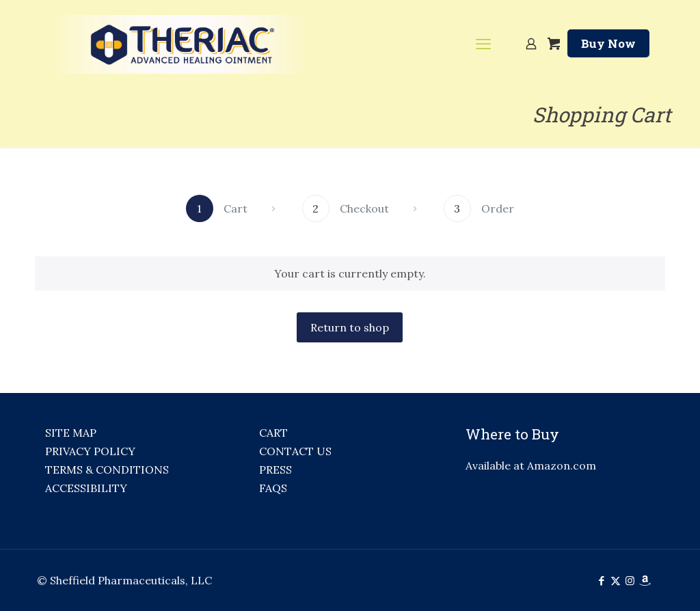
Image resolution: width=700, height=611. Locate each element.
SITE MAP (71, 433)
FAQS (273, 488)
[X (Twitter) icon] (616, 581)
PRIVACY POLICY (90, 451)
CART (273, 433)
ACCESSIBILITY (86, 488)
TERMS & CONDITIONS (107, 470)
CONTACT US (295, 451)
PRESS (275, 470)
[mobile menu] (483, 44)
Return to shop (350, 327)
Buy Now (608, 43)
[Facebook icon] (601, 581)
